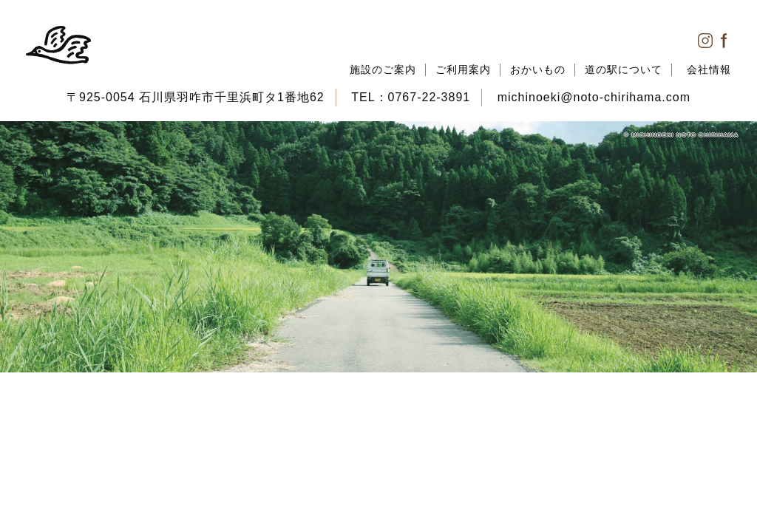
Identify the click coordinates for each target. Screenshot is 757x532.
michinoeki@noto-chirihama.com (594, 97)
